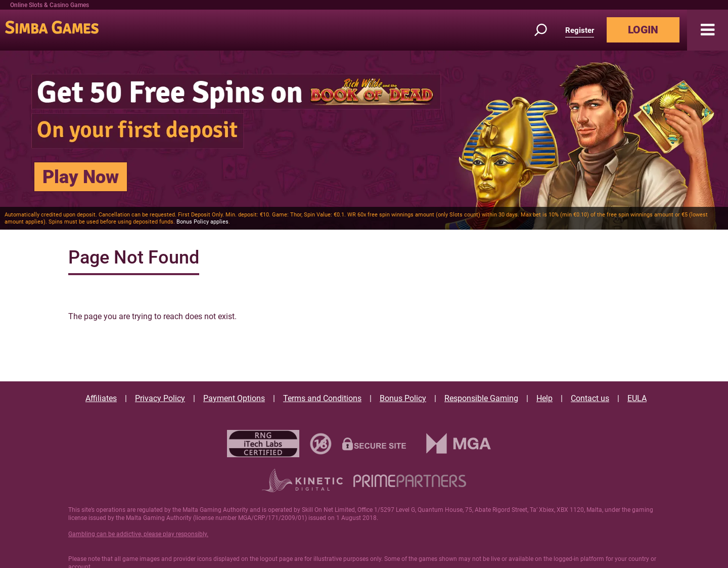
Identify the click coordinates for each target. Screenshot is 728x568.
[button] (708, 30)
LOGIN (643, 30)
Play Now (81, 177)
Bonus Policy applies (202, 222)
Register (580, 30)
